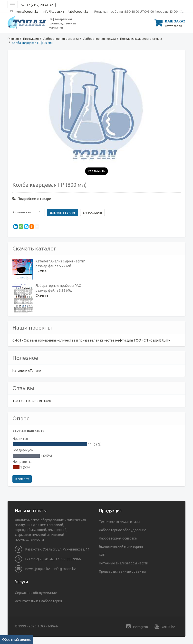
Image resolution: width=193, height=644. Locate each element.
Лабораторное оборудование (123, 530)
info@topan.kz (53, 11)
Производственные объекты (122, 571)
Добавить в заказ (63, 213)
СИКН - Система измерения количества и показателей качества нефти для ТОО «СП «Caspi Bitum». (92, 340)
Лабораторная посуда (99, 39)
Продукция (31, 39)
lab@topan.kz (78, 11)
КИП (102, 555)
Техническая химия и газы (120, 522)
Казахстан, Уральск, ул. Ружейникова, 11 (52, 549)
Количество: (22, 212)
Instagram (137, 626)
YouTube (165, 626)
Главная (13, 39)
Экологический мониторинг (121, 547)
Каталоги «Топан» (27, 371)
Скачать (42, 271)
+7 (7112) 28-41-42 (40, 5)
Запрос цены (92, 213)
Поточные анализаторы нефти (124, 563)
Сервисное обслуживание (36, 593)
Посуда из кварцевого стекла (141, 39)
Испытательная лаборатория (38, 601)
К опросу (22, 479)
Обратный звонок (16, 640)
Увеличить (96, 171)
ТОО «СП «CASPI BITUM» (32, 401)
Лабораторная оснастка (61, 39)
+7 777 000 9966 (68, 559)
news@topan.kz (27, 11)
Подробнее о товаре (32, 199)
